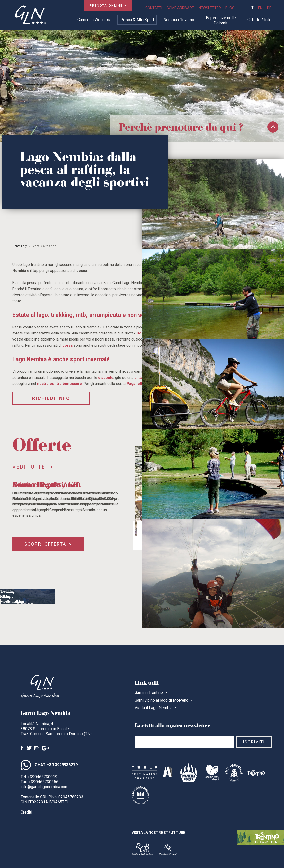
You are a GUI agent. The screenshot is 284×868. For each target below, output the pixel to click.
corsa (67, 345)
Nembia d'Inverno (179, 20)
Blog (230, 8)
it (252, 8)
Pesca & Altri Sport (137, 20)
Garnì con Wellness (94, 20)
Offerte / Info (259, 20)
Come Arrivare (180, 8)
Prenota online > (108, 5)
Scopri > (30, 610)
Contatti (154, 8)
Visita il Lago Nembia (154, 708)
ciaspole (106, 378)
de (269, 8)
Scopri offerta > (48, 544)
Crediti (26, 812)
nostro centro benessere (59, 384)
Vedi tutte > (33, 467)
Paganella (135, 384)
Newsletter (210, 8)
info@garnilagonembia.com (45, 787)
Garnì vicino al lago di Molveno (162, 700)
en (260, 8)
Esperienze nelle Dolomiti (221, 20)
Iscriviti (254, 742)
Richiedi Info (51, 398)
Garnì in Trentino (149, 693)
